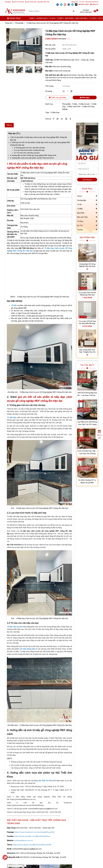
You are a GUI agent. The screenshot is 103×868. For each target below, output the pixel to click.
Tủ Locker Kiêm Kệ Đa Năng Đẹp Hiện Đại (87, 294)
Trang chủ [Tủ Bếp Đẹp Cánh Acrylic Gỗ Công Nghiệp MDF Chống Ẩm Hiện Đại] (9, 23)
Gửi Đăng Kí (87, 180)
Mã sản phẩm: (51, 49)
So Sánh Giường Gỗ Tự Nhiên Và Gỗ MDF (87, 481)
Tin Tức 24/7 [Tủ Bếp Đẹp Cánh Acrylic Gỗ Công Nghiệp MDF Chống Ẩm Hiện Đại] (87, 365)
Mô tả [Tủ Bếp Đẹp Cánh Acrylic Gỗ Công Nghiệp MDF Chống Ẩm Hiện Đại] (9, 125)
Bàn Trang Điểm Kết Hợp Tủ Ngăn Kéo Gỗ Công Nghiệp (87, 351)
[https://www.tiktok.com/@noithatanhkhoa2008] (77, 4)
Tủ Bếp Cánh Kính (74, 106)
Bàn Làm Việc (82, 18)
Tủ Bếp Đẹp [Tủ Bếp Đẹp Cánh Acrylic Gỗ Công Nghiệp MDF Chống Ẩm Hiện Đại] (55, 112)
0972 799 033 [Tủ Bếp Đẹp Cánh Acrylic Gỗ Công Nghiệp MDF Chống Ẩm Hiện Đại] (18, 2)
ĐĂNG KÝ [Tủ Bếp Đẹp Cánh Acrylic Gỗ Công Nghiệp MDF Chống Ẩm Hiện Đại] (94, 4)
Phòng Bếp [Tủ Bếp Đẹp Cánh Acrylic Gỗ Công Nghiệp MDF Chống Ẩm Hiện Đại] (19, 23)
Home (32, 18)
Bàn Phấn (70, 18)
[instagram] (69, 4)
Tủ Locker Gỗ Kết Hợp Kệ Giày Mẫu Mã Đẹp (87, 322)
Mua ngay (85, 98)
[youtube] (66, 4)
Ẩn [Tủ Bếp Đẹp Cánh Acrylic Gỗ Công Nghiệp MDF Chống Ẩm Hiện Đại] (18, 133)
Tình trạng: (50, 86)
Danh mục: (50, 104)
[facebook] (58, 4)
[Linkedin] (62, 119)
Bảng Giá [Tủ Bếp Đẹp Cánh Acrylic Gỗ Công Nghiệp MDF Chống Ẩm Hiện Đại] (75, 2)
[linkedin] (73, 4)
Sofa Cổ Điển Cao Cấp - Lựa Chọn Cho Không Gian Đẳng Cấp (87, 452)
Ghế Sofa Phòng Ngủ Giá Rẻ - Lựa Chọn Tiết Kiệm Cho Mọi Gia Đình (87, 394)
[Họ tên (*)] (87, 163)
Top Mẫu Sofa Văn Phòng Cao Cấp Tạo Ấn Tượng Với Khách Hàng (87, 423)
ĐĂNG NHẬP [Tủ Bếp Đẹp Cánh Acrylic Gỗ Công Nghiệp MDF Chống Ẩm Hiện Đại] (84, 4)
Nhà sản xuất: (51, 45)
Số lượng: (49, 91)
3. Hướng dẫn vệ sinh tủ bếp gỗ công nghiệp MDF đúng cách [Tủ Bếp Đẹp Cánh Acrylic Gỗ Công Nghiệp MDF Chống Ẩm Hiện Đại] (33, 155)
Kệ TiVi (80, 225)
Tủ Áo (53, 18)
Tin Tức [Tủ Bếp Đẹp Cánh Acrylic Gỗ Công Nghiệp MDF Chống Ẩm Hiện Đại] (82, 2)
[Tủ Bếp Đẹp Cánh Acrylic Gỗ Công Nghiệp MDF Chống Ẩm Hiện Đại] (15, 11)
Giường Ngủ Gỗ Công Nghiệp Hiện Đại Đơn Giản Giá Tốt (87, 265)
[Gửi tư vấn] (99, 434)
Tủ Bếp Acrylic (84, 104)
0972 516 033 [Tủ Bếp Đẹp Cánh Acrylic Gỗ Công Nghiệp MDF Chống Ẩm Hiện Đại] (31, 2)
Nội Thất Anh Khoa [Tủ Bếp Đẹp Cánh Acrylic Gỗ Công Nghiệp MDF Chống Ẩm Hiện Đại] (92, 2)
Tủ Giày (93, 18)
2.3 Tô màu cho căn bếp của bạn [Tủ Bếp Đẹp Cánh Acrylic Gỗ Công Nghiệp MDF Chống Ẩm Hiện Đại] (27, 153)
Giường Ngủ (42, 18)
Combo (80, 230)
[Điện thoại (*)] (87, 169)
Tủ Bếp (61, 18)
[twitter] (62, 4)
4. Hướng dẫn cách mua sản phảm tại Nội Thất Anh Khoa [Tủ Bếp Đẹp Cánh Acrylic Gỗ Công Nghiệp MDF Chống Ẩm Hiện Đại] (32, 158)
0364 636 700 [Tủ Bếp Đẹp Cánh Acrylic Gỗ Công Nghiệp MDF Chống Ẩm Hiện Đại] (44, 2)
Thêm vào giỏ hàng (57, 98)
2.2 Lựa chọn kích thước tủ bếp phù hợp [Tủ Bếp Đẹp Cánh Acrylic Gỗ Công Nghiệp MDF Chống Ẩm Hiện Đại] (29, 150)
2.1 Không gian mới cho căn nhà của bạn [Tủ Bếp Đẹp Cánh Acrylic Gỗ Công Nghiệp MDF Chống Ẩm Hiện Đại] (30, 148)
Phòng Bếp (66, 104)
